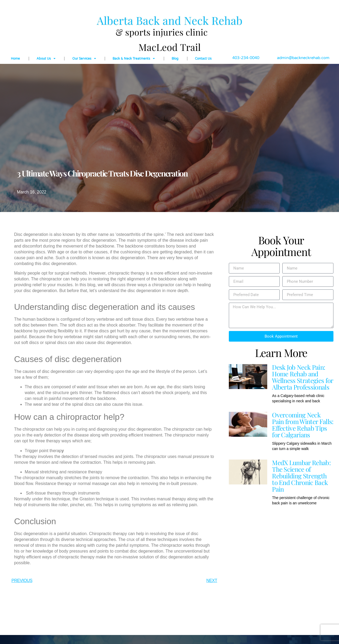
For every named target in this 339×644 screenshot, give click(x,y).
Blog (175, 59)
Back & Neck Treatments (134, 59)
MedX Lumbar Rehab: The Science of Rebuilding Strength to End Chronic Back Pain (301, 476)
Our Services (84, 59)
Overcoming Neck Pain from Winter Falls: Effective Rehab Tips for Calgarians (303, 425)
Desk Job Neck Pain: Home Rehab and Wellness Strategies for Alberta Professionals (302, 377)
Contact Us (203, 59)
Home (15, 59)
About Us (46, 59)
